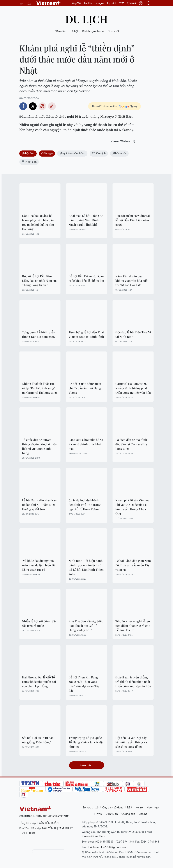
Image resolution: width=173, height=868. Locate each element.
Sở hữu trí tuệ (91, 807)
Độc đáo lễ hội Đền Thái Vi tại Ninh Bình (133, 334)
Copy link (52, 106)
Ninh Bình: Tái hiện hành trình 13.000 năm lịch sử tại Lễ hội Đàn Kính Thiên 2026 (86, 567)
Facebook (23, 106)
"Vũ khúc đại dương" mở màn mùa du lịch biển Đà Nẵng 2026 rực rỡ (39, 565)
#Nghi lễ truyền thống (72, 153)
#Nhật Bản (28, 153)
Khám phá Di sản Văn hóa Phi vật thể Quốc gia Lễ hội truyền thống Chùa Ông (132, 507)
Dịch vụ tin (112, 814)
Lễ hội (74, 31)
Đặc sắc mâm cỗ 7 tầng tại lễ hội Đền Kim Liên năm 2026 (133, 220)
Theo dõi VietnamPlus (104, 106)
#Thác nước (119, 153)
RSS (129, 807)
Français (100, 3)
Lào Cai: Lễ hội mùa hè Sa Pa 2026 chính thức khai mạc (86, 444)
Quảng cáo (128, 814)
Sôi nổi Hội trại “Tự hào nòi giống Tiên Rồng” (38, 740)
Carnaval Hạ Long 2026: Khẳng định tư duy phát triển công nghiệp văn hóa (133, 388)
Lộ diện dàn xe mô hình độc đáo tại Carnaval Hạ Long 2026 (131, 444)
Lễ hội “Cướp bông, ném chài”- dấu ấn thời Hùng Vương (85, 388)
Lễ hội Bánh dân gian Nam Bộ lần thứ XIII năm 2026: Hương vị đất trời (40, 505)
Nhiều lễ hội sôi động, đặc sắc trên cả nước (39, 623)
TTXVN (98, 814)
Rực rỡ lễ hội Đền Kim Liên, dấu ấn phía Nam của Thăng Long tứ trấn (40, 281)
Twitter (33, 106)
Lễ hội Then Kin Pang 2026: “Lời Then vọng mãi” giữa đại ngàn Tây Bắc (84, 684)
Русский (131, 3)
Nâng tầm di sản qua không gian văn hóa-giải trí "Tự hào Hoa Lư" (132, 281)
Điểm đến (60, 31)
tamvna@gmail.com (94, 836)
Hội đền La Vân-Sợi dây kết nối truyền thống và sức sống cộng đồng (131, 742)
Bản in (42, 106)
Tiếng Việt (76, 3)
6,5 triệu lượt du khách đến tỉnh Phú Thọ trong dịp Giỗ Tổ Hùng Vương (85, 505)
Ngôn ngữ (153, 807)
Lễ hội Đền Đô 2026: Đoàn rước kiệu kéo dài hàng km (86, 278)
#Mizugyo (47, 153)
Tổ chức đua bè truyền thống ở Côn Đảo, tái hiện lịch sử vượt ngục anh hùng (39, 446)
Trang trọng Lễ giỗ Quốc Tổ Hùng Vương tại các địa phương (86, 742)
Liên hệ (143, 814)
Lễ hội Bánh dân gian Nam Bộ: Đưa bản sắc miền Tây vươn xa (133, 565)
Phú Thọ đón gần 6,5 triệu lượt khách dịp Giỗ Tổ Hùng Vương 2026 (86, 626)
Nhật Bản (29, 162)
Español (112, 3)
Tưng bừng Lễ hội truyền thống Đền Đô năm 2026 (39, 334)
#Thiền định (99, 153)
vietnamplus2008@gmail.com (108, 847)
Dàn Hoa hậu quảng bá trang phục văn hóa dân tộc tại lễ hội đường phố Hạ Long (38, 222)
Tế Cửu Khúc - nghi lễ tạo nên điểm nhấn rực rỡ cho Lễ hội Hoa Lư (133, 626)
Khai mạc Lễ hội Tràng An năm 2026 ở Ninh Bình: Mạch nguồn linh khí (86, 220)
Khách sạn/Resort (93, 31)
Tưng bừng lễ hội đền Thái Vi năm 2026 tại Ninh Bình (86, 334)
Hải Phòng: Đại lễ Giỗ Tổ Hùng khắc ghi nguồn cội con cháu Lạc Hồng (39, 682)
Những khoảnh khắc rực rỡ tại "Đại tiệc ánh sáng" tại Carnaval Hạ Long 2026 (40, 388)
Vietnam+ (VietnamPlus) (49, 3)
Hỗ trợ (139, 807)
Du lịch (86, 19)
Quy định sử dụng (113, 807)
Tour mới (114, 31)
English (88, 3)
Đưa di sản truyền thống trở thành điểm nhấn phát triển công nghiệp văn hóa (133, 682)
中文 (121, 3)
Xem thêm (86, 765)
